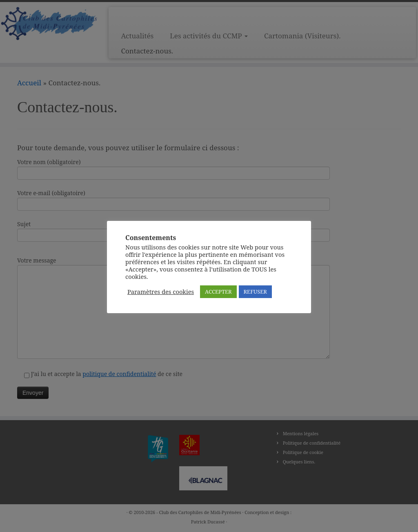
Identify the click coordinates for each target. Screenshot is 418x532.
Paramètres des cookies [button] (161, 292)
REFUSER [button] (255, 292)
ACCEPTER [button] (218, 292)
